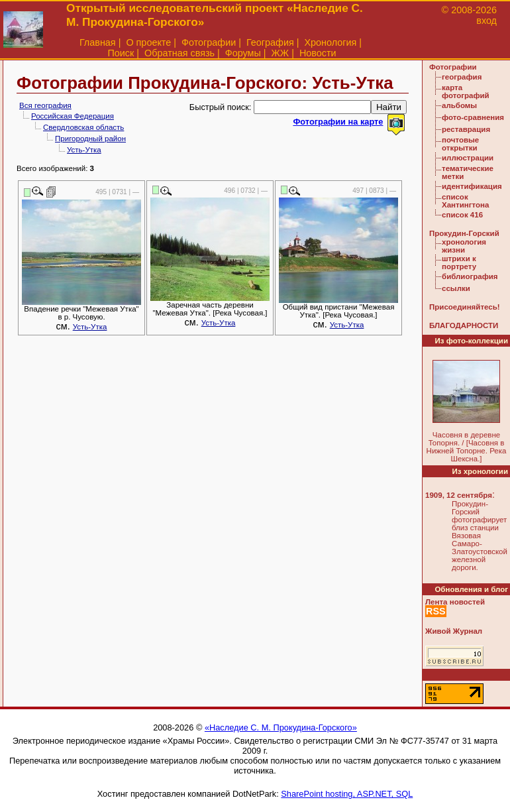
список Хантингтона (465, 201)
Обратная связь (179, 53)
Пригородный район (90, 139)
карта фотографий (466, 91)
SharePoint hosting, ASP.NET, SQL (347, 794)
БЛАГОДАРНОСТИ (464, 325)
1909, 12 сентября (459, 495)
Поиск (121, 53)
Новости (318, 53)
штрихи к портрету (459, 262)
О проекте (148, 42)
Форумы (243, 53)
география (462, 77)
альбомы (459, 105)
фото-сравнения (473, 117)
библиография (470, 276)
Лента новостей (455, 602)
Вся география (45, 105)
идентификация (472, 186)
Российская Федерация (73, 116)
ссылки (456, 288)
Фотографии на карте (338, 122)
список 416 (462, 215)
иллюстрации (468, 158)
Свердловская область (83, 127)
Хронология (330, 42)
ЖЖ (280, 53)
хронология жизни (464, 246)
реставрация (466, 129)
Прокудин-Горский (464, 233)
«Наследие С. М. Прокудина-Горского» (281, 727)
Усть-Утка (84, 150)
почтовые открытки (460, 144)
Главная (98, 42)
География (270, 42)
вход (486, 21)
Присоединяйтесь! (465, 307)
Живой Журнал (454, 631)
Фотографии (209, 42)
